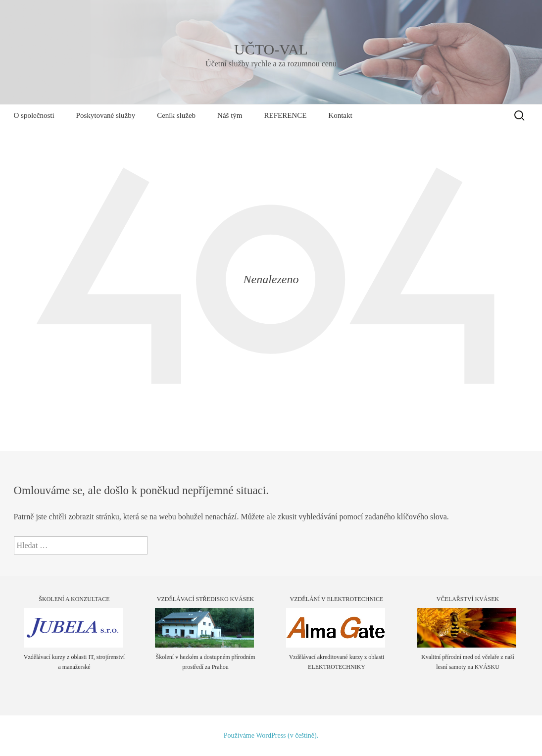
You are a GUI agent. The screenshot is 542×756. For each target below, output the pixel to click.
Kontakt (340, 115)
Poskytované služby (106, 115)
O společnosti (34, 115)
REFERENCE (285, 115)
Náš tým (230, 115)
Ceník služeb (176, 115)
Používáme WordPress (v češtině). (271, 735)
